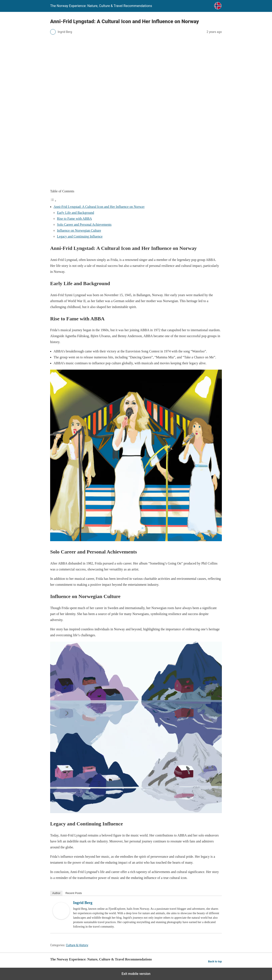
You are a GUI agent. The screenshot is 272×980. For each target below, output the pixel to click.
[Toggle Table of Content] (53, 201)
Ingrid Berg (83, 903)
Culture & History (77, 945)
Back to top (215, 961)
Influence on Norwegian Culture (79, 230)
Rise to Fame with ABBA (74, 219)
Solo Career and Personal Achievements (84, 225)
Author (56, 893)
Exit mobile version (136, 974)
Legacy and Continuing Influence (80, 236)
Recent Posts (74, 893)
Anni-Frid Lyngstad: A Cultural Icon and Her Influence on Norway (99, 207)
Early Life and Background (76, 213)
